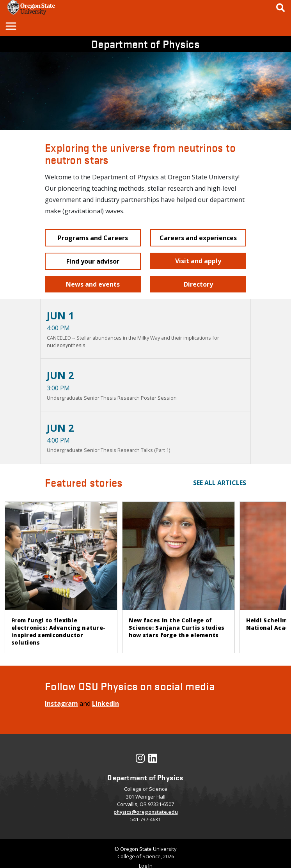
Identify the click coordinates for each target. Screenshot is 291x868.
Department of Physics (145, 44)
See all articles (220, 483)
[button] (11, 26)
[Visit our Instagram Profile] (140, 760)
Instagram (61, 703)
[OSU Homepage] (31, 13)
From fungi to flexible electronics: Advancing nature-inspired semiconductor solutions (58, 631)
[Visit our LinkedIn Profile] (153, 760)
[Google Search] (280, 8)
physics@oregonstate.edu (146, 812)
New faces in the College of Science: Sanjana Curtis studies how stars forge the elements (177, 628)
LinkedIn (106, 703)
